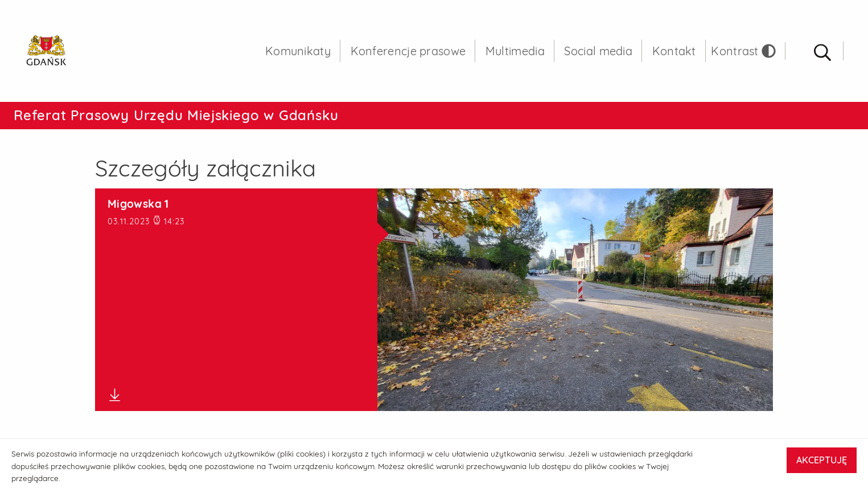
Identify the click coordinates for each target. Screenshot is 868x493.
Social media (598, 51)
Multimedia (515, 51)
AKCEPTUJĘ (822, 460)
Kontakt (674, 51)
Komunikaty (298, 51)
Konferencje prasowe (408, 51)
